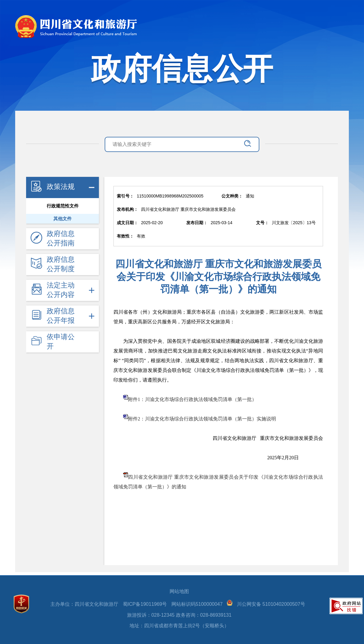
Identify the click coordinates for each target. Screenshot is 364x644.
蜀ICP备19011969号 (145, 604)
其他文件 (62, 219)
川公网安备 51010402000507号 (271, 604)
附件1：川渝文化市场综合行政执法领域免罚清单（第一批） (192, 399)
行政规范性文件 (63, 206)
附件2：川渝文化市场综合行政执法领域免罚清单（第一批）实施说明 (202, 419)
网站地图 (179, 591)
